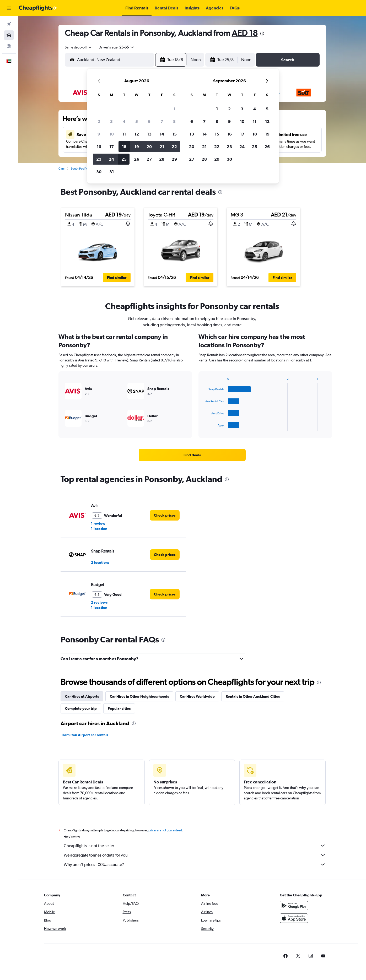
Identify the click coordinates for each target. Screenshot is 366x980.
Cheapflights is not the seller (195, 846)
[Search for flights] (9, 24)
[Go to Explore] (9, 46)
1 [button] (174, 109)
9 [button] (99, 134)
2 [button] (99, 121)
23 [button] (99, 159)
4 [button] (124, 121)
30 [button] (99, 172)
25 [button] (124, 159)
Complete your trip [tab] (81, 708)
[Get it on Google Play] (294, 906)
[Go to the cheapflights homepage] (38, 8)
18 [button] (124, 147)
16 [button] (99, 147)
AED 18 (245, 33)
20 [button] (149, 147)
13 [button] (149, 134)
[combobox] (79, 47)
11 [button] (124, 134)
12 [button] (137, 134)
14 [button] (162, 134)
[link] (192, 455)
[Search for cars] (9, 35)
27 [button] (149, 159)
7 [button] (162, 121)
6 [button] (149, 121)
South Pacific (79, 169)
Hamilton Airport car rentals (85, 735)
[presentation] (262, 34)
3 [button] (111, 121)
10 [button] (112, 134)
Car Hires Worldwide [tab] (197, 696)
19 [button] (137, 147)
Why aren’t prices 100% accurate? (195, 864)
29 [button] (174, 159)
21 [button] (162, 147)
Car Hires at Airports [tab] (82, 696)
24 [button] (111, 159)
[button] (9, 8)
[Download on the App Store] (294, 918)
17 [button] (112, 147)
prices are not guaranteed (165, 830)
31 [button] (112, 172)
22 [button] (174, 147)
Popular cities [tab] (119, 708)
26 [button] (137, 159)
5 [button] (137, 121)
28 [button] (162, 159)
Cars (61, 169)
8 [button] (174, 121)
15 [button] (174, 134)
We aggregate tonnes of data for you (195, 855)
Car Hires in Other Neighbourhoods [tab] (139, 696)
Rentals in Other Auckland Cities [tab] (253, 696)
